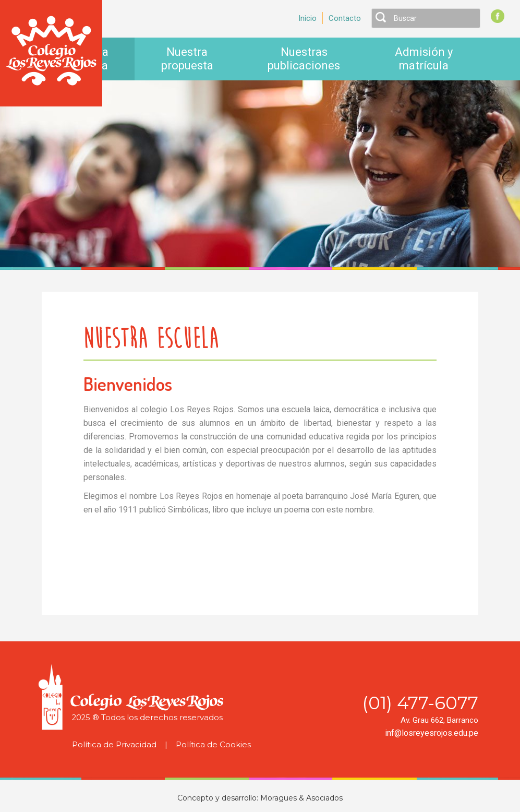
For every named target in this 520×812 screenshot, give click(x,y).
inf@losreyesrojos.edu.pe (432, 733)
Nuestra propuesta (187, 59)
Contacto (345, 18)
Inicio (307, 18)
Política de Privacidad (114, 745)
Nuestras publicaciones (304, 59)
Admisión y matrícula (424, 59)
